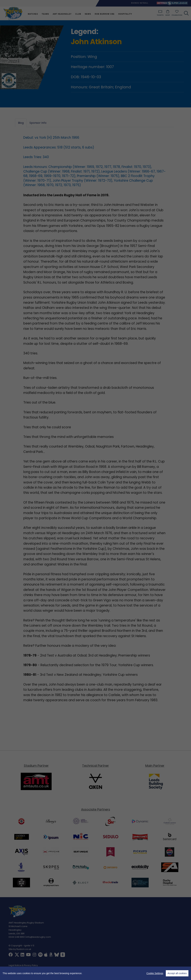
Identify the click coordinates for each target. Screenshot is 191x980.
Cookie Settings (155, 973)
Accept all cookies (177, 973)
